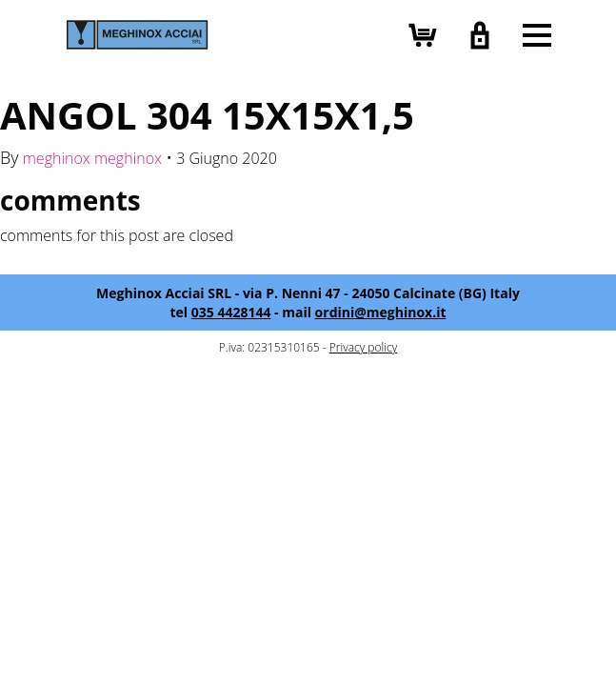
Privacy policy (363, 347)
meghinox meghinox (93, 158)
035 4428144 (231, 312)
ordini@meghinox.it (381, 312)
